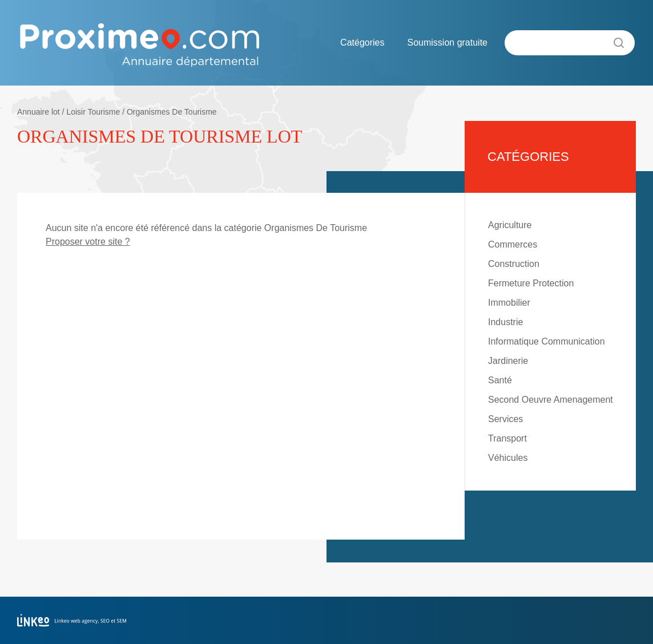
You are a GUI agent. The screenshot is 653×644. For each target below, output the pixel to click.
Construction (514, 264)
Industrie (505, 322)
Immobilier (509, 303)
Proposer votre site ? (88, 242)
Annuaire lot (39, 112)
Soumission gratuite (447, 42)
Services (505, 419)
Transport (507, 438)
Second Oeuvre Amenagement (551, 400)
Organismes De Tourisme (172, 112)
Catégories (362, 42)
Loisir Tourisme (93, 112)
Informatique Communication (547, 341)
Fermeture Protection (531, 283)
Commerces (513, 244)
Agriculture (510, 225)
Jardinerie (508, 361)
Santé (500, 380)
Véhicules (508, 458)
